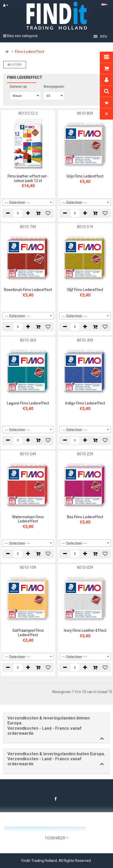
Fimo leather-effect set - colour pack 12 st (28, 178)
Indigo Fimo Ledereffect (85, 403)
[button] (56, 726)
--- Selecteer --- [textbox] (17, 203)
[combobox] (28, 202)
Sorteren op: (18, 87)
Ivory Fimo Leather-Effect (85, 630)
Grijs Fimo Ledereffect (85, 176)
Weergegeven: (54, 87)
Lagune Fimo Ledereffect (28, 403)
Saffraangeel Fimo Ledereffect (28, 633)
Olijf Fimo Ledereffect (85, 290)
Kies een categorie (20, 36)
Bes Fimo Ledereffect (85, 517)
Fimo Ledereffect (30, 52)
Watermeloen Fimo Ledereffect (28, 519)
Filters (15, 65)
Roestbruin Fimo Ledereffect (28, 290)
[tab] (56, 728)
